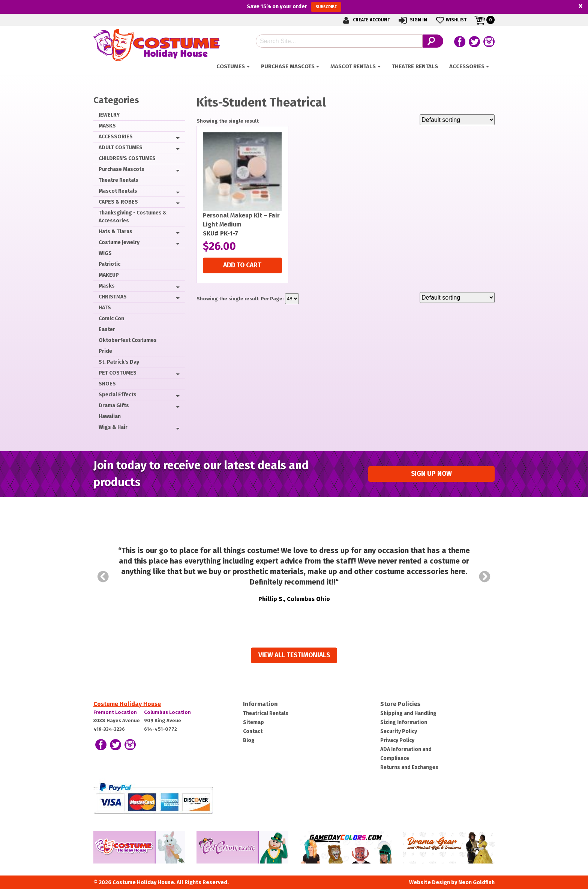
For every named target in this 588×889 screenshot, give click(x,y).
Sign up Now (431, 474)
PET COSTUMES (118, 373)
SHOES (107, 384)
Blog (249, 740)
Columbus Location (167, 712)
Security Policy (399, 731)
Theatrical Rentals (266, 713)
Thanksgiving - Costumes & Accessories (133, 217)
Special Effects (118, 395)
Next (485, 577)
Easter (107, 329)
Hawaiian (110, 416)
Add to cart (242, 265)
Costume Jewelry (119, 242)
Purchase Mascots (288, 66)
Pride (105, 351)
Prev (103, 577)
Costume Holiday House (127, 704)
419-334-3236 (109, 729)
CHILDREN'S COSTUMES (127, 158)
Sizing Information (404, 722)
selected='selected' (292, 299)
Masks (107, 286)
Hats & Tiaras (115, 232)
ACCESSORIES (467, 66)
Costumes (231, 66)
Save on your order (294, 7)
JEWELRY (109, 115)
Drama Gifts (114, 406)
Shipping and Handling (408, 713)
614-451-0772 (160, 729)
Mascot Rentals (353, 66)
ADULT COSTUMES (121, 148)
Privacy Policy (397, 740)
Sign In (412, 20)
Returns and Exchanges (409, 767)
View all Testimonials (294, 655)
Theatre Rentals (415, 66)
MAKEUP (109, 275)
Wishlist (451, 20)
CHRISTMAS (113, 297)
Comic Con (111, 319)
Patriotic (109, 264)
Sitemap (253, 722)
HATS (105, 308)
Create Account (365, 20)
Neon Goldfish (476, 882)
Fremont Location (115, 712)
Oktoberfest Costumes (128, 340)
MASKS (107, 126)
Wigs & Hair (113, 427)
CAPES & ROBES (118, 202)
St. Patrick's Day (119, 362)
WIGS (105, 253)
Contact (253, 731)
